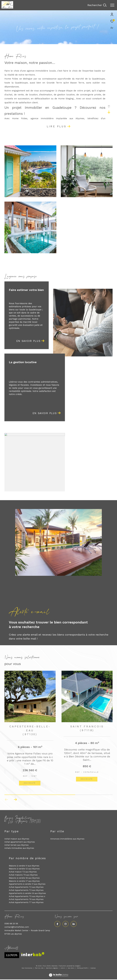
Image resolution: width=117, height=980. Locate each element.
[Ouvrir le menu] (112, 5)
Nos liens (71, 968)
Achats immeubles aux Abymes (19, 848)
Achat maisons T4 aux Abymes (23, 875)
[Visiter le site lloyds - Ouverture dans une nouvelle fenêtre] (12, 955)
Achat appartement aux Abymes (20, 842)
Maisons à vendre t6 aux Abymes (24, 878)
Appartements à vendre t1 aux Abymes (27, 884)
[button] (15, 800)
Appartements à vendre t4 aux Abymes (27, 893)
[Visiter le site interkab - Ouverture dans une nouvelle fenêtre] (33, 954)
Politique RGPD (82, 968)
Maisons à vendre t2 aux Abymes (24, 869)
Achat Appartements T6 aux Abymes (26, 899)
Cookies (93, 968)
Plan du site (39, 968)
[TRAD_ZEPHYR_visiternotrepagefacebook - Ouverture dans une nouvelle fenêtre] (57, 924)
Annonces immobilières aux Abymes (67, 839)
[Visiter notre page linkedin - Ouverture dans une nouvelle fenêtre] (74, 924)
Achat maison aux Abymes (17, 839)
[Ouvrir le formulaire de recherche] (97, 5)
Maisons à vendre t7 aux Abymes (24, 881)
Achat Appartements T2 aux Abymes (26, 887)
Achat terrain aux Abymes (17, 845)
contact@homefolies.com (17, 927)
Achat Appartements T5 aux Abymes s (27, 896)
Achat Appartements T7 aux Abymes (26, 902)
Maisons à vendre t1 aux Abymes (24, 866)
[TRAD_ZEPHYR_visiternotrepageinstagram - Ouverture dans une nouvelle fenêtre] (66, 924)
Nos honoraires (27, 968)
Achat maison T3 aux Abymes (23, 872)
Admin (63, 968)
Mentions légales (52, 968)
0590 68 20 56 (11, 924)
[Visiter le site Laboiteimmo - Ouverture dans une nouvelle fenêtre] (58, 973)
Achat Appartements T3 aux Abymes (26, 890)
